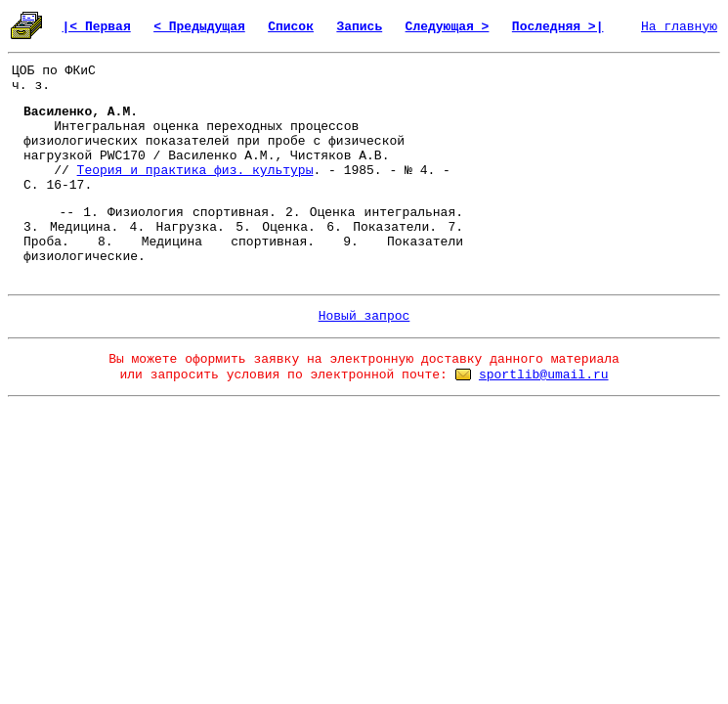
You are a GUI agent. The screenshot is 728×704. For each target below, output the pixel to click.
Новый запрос (364, 316)
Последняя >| (558, 27)
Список (291, 27)
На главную (679, 27)
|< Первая (97, 27)
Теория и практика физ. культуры (195, 171)
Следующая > (448, 27)
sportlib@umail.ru (544, 375)
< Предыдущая (199, 27)
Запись (359, 27)
